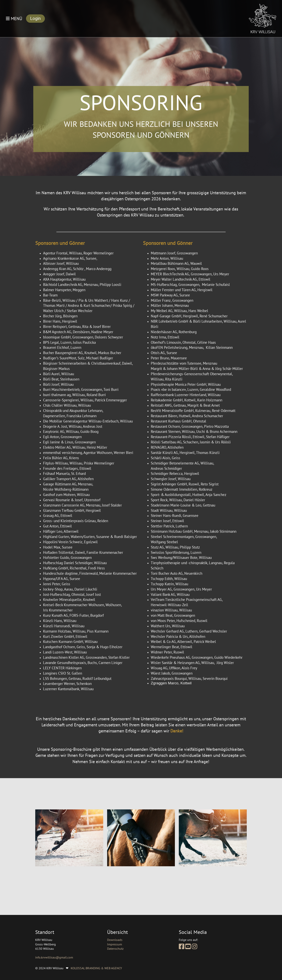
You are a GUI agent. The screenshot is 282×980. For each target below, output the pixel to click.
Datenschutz (115, 949)
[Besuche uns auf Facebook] (182, 946)
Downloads (115, 940)
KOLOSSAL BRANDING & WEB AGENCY (96, 968)
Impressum (115, 944)
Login (35, 18)
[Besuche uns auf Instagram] (194, 946)
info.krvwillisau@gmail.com (54, 957)
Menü (14, 19)
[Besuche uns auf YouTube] (188, 946)
